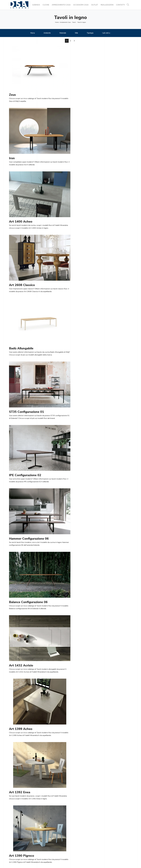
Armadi (75, 851)
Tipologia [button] (90, 33)
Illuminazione (108, 843)
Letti (74, 848)
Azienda (36, 5)
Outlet (95, 5)
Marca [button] (33, 33)
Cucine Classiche (47, 843)
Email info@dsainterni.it (18, 848)
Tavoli (74, 22)
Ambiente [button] (47, 33)
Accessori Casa (81, 5)
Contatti (120, 5)
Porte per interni (110, 840)
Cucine (46, 5)
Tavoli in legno (82, 22)
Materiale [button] (63, 33)
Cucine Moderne (47, 840)
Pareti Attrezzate (78, 843)
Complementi (108, 845)
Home (57, 22)
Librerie (75, 840)
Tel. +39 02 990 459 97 (19, 845)
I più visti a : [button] (106, 33)
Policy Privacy (77, 862)
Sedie (43, 848)
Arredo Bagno (109, 848)
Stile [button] (76, 33)
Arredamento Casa (61, 5)
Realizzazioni (107, 5)
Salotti (74, 845)
